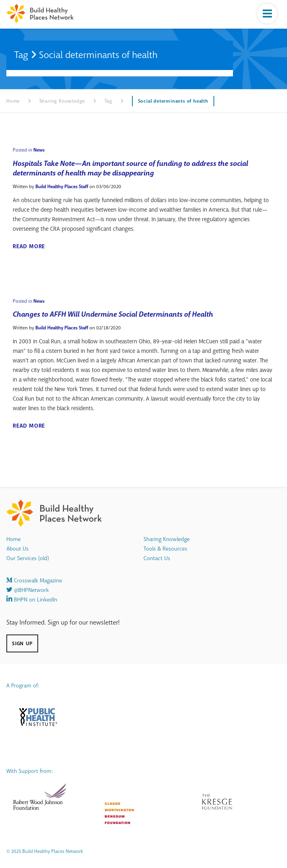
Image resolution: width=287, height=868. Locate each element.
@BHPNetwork (28, 590)
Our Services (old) (28, 558)
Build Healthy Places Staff (62, 187)
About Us (17, 549)
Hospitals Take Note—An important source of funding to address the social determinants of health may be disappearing (130, 168)
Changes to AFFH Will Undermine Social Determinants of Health (113, 314)
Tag (109, 101)
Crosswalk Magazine (34, 581)
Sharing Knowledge (62, 101)
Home (13, 101)
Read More (29, 247)
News (39, 150)
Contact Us (157, 558)
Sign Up (22, 643)
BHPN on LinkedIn (32, 600)
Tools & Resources (165, 549)
